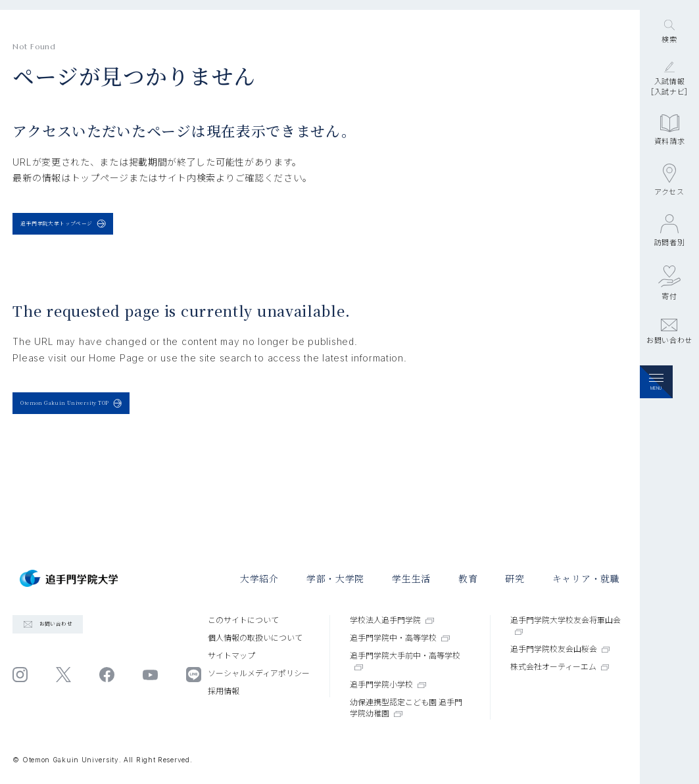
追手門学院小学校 (388, 684)
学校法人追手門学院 (392, 620)
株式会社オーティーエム (560, 667)
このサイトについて (243, 620)
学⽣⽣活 (411, 578)
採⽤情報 (224, 691)
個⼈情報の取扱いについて (255, 638)
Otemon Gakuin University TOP (118, 429)
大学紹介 (259, 578)
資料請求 (670, 206)
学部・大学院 (335, 578)
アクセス (669, 256)
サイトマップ (231, 656)
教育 (468, 578)
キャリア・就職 (586, 578)
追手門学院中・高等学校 (400, 638)
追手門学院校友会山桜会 (560, 649)
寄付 (669, 359)
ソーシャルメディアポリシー (259, 673)
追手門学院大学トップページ (101, 232)
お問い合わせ (669, 408)
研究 (515, 578)
